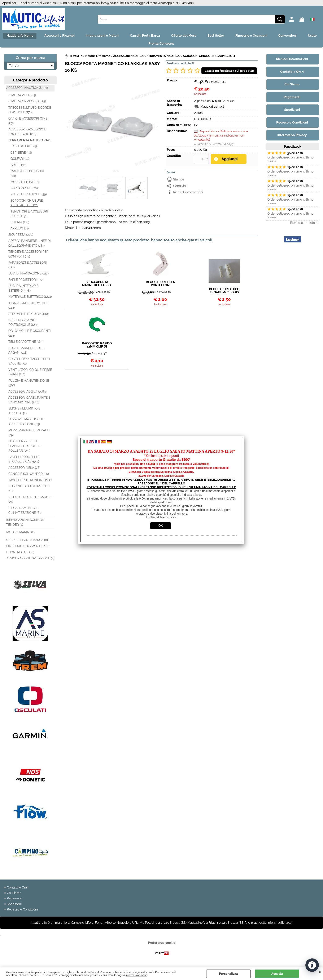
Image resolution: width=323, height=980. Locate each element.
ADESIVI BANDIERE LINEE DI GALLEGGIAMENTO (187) (30, 245)
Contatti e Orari (18, 889)
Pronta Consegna (172, 45)
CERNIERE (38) (21, 154)
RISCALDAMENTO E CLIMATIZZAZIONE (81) (25, 512)
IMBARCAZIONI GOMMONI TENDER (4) (26, 524)
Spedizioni (14, 906)
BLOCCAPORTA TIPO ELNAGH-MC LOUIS (224, 293)
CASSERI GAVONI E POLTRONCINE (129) (23, 324)
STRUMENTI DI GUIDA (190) (29, 316)
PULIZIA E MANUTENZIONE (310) (29, 385)
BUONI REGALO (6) (20, 554)
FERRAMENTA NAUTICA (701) (30, 142)
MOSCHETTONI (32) (25, 184)
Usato (142, 45)
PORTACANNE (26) (24, 190)
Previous (68, 127)
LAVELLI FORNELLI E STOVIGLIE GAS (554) (24, 461)
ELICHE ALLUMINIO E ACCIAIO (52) (24, 413)
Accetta (277, 974)
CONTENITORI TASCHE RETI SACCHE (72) (29, 363)
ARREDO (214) (20, 230)
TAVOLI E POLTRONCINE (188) (30, 482)
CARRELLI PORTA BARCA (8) (27, 542)
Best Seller (228, 36)
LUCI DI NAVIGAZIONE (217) (29, 275)
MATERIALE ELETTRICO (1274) (30, 299)
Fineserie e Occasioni (265, 36)
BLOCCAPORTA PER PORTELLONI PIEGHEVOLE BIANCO (161, 286)
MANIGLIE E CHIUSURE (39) (28, 175)
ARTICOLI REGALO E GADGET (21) (30, 501)
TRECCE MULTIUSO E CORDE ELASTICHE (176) (30, 112)
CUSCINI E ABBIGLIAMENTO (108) (29, 490)
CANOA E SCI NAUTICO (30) (29, 476)
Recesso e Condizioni (22, 911)
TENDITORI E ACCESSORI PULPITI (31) (29, 216)
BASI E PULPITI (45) (24, 148)
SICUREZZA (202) (21, 236)
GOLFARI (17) (20, 161)
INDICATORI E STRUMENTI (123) (28, 307)
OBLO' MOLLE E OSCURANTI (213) (30, 335)
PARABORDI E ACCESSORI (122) (28, 267)
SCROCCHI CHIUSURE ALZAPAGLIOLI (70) (27, 205)
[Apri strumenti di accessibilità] (312, 965)
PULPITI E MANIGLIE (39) (29, 196)
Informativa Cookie (136, 975)
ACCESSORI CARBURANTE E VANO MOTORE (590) (29, 402)
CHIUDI (320, 972)
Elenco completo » (304, 224)
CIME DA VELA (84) (22, 97)
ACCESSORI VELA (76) (24, 469)
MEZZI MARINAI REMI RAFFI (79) (29, 435)
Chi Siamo (14, 895)
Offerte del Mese (194, 36)
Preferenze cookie (162, 945)
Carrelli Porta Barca (154, 36)
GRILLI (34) (18, 167)
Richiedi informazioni (188, 194)
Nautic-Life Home (25, 36)
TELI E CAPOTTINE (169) (26, 344)
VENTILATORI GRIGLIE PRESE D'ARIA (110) (30, 374)
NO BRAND (202, 121)
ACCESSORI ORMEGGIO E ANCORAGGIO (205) (27, 133)
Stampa (179, 181)
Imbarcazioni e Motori (110, 36)
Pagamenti (15, 900)
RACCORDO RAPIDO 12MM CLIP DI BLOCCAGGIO (97, 347)
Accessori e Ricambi (66, 36)
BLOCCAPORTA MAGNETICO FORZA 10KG (97, 286)
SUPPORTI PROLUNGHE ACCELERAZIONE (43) (26, 424)
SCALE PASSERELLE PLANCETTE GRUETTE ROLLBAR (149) (25, 448)
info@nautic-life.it (114, 3)
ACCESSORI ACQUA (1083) (27, 393)
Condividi (180, 188)
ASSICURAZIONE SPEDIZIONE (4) (30, 560)
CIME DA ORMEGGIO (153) (27, 103)
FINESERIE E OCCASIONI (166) (28, 548)
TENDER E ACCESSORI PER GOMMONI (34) (28, 256)
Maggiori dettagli (212, 108)
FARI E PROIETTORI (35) (25, 281)
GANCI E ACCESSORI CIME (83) (28, 123)
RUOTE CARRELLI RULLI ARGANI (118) (26, 352)
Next (157, 127)
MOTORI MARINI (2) (20, 534)
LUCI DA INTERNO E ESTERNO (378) (23, 290)
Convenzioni (302, 36)
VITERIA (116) (20, 224)
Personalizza (228, 974)
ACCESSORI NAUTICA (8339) (27, 90)
